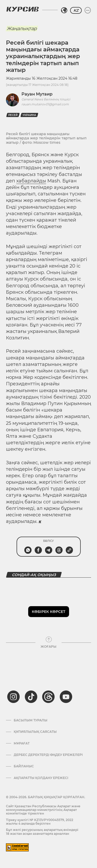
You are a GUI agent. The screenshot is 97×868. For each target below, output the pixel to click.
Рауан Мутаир (37, 94)
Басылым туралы (31, 720)
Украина (29, 115)
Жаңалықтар (22, 29)
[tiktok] (31, 697)
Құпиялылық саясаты (35, 732)
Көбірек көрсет (49, 612)
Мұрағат (22, 743)
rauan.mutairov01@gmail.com (45, 104)
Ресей (13, 115)
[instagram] (13, 697)
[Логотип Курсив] (23, 9)
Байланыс (24, 766)
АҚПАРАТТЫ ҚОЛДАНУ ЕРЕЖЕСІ (41, 778)
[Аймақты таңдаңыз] (64, 10)
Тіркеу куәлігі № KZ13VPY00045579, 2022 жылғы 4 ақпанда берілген (40, 822)
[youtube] (66, 697)
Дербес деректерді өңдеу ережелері (48, 755)
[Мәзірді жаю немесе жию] (88, 10)
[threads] (48, 697)
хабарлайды (31, 181)
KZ (76, 10)
